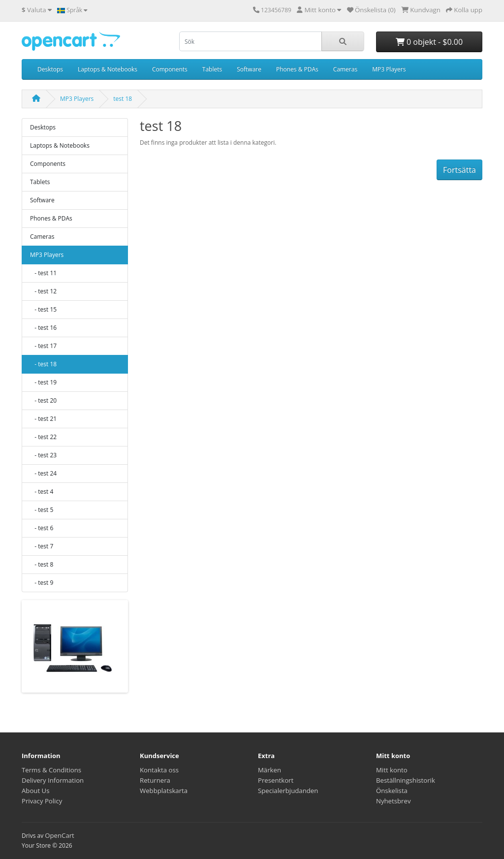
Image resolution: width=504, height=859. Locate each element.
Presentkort (276, 780)
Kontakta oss (159, 770)
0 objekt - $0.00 (429, 42)
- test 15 (43, 309)
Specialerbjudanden (288, 791)
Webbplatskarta (164, 791)
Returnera (155, 780)
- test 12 (43, 291)
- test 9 (42, 583)
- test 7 (42, 546)
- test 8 (42, 564)
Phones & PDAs (297, 69)
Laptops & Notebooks (108, 69)
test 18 (123, 99)
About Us (35, 791)
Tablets (212, 69)
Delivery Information (53, 780)
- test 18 (43, 364)
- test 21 (43, 419)
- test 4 (42, 492)
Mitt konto (392, 770)
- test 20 (43, 400)
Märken (269, 770)
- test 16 (43, 328)
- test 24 (43, 473)
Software (249, 69)
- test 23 (43, 455)
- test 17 (43, 346)
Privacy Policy (42, 801)
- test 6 (42, 528)
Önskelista (392, 791)
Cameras (345, 69)
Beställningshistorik (406, 780)
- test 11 (43, 273)
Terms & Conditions (51, 770)
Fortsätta (459, 170)
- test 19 (43, 382)
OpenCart (60, 835)
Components (170, 69)
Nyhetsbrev (393, 801)
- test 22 (43, 437)
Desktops (50, 69)
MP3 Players (389, 69)
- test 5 (42, 510)
